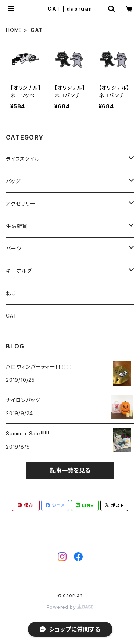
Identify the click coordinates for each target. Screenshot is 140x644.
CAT (11, 316)
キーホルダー (22, 271)
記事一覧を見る (70, 470)
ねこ (11, 293)
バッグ (13, 181)
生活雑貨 (17, 226)
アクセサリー (21, 204)
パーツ (14, 248)
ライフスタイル (23, 159)
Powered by (70, 607)
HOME (14, 30)
